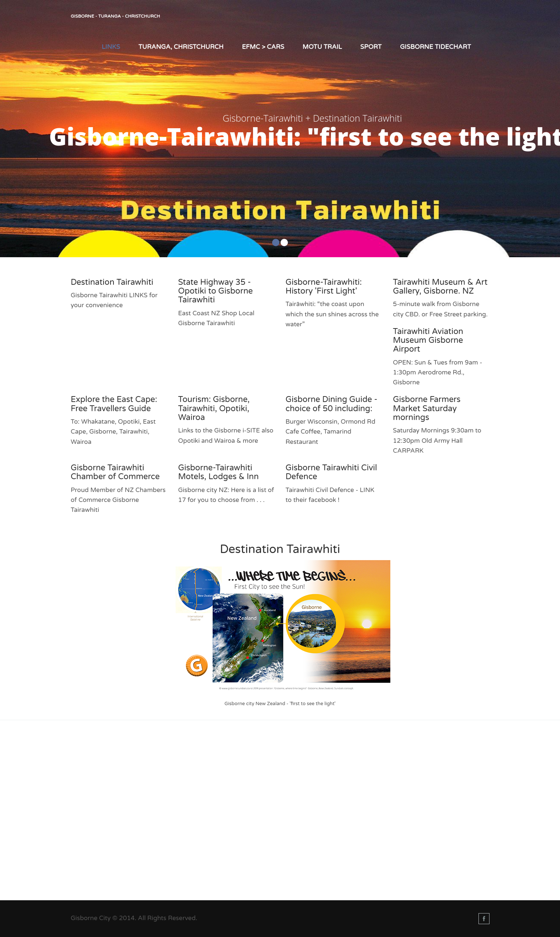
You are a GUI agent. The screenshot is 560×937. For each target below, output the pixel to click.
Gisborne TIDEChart (435, 47)
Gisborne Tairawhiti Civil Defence (331, 472)
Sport (371, 47)
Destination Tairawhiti (112, 282)
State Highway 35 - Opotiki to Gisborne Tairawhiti (215, 291)
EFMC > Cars (263, 47)
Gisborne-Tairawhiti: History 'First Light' (324, 287)
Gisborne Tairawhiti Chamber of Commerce (115, 472)
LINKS (111, 47)
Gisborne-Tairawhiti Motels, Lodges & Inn (218, 472)
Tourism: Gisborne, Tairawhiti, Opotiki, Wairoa (214, 408)
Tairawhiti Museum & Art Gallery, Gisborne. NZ (440, 287)
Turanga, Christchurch (181, 47)
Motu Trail (322, 47)
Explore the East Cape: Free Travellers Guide (114, 404)
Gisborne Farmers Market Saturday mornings (427, 408)
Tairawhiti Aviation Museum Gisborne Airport (428, 340)
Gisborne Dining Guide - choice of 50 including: (332, 404)
